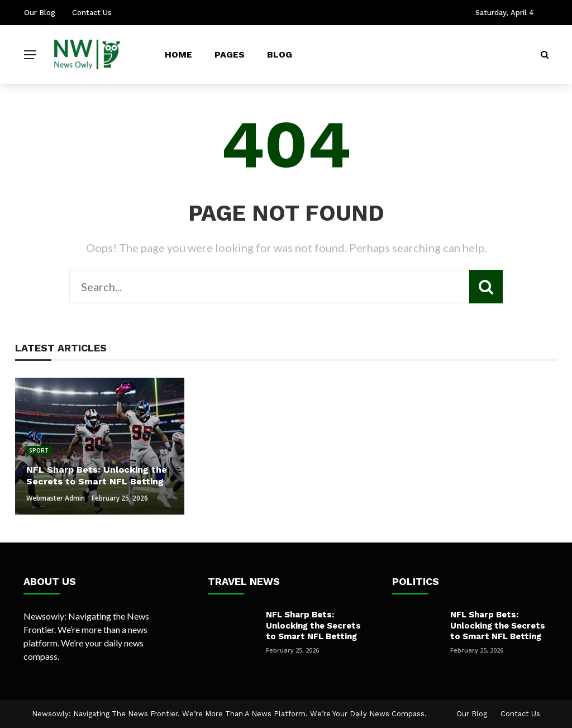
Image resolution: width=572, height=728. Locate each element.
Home (178, 54)
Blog (280, 54)
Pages (230, 54)
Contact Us (92, 13)
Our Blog (40, 13)
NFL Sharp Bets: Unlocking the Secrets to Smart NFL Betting (313, 625)
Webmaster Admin (56, 498)
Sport (39, 450)
